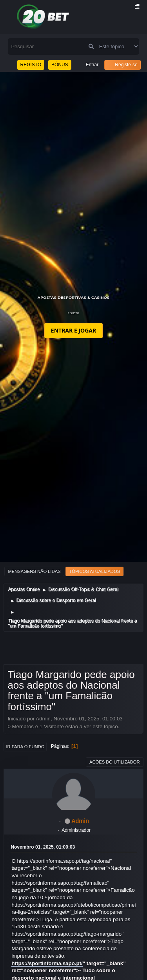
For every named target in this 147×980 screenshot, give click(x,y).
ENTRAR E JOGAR (73, 330)
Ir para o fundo (25, 747)
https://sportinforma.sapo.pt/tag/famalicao (59, 883)
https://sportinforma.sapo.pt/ (47, 963)
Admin (80, 821)
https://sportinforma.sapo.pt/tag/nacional (63, 861)
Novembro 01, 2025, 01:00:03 (43, 847)
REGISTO (31, 65)
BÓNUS (60, 65)
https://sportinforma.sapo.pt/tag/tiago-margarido (66, 934)
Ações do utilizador (115, 762)
